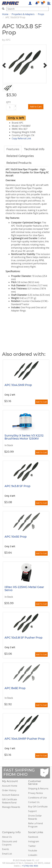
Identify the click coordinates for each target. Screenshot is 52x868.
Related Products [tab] (19, 163)
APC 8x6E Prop (15, 688)
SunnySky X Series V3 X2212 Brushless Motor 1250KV (24, 437)
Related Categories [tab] (20, 156)
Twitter (32, 846)
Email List (7, 854)
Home (5, 14)
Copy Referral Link (21, 138)
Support (32, 811)
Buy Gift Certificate (38, 807)
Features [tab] (13, 149)
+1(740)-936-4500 (30, 866)
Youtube (33, 851)
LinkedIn (33, 855)
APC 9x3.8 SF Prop (17, 486)
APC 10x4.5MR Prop (18, 385)
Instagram (34, 841)
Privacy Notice (35, 793)
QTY (8, 102)
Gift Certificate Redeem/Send (9, 801)
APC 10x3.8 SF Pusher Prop (24, 638)
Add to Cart (36, 107)
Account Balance (11, 795)
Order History (9, 790)
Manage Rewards (11, 807)
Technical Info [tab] (34, 149)
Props (41, 14)
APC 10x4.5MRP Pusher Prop (25, 739)
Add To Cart (41, 402)
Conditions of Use (37, 798)
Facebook (33, 837)
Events (6, 849)
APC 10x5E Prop (16, 537)
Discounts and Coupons (9, 843)
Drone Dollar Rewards (35, 817)
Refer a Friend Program (35, 825)
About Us (7, 837)
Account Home (10, 786)
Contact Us (34, 802)
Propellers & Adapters (23, 14)
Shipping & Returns (38, 789)
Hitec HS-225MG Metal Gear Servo (24, 589)
